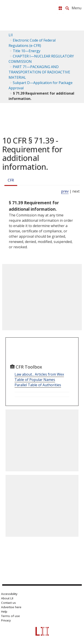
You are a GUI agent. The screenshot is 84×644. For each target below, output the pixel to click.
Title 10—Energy (27, 51)
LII (11, 35)
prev (65, 191)
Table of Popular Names (35, 380)
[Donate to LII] (60, 8)
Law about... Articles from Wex (39, 374)
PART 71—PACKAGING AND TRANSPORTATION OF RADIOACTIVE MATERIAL (39, 72)
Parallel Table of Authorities (38, 385)
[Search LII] (67, 8)
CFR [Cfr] (11, 180)
